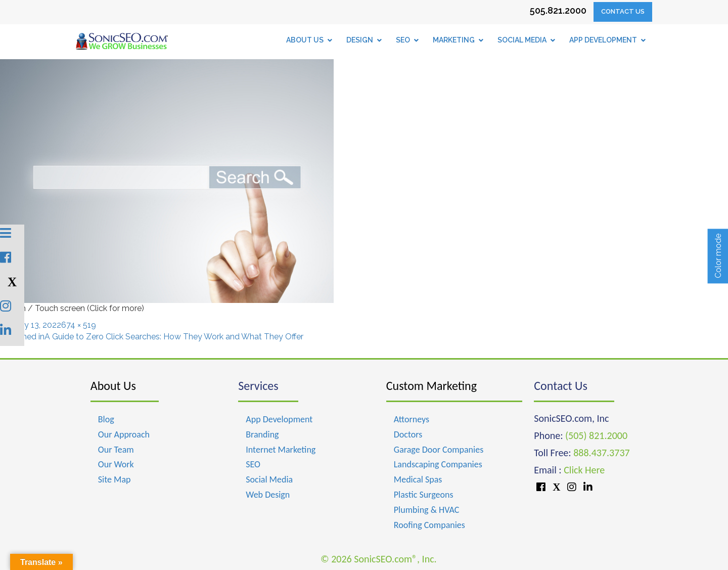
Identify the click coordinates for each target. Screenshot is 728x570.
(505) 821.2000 (596, 435)
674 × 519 (79, 325)
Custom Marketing (431, 386)
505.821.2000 (558, 10)
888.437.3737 (601, 453)
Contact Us (623, 11)
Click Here (584, 470)
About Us (113, 386)
